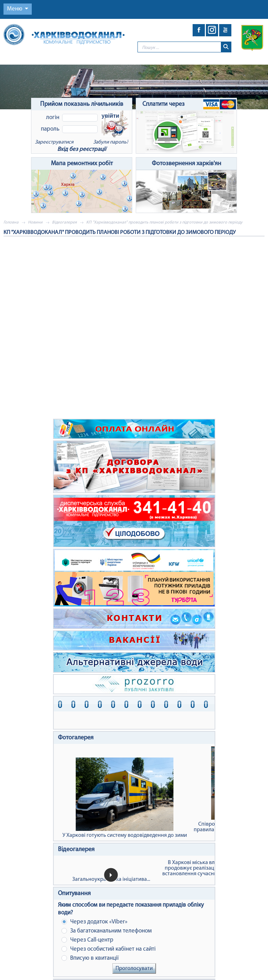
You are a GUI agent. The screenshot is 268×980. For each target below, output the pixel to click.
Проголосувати (134, 968)
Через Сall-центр (87, 940)
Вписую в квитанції (90, 958)
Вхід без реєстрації (82, 149)
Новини (35, 222)
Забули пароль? (111, 142)
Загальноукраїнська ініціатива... (111, 879)
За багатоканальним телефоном (107, 931)
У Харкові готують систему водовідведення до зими (125, 798)
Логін (53, 118)
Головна (11, 222)
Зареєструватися (54, 142)
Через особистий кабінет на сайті (109, 949)
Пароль (50, 129)
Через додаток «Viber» (94, 922)
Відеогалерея (64, 222)
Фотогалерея (76, 738)
